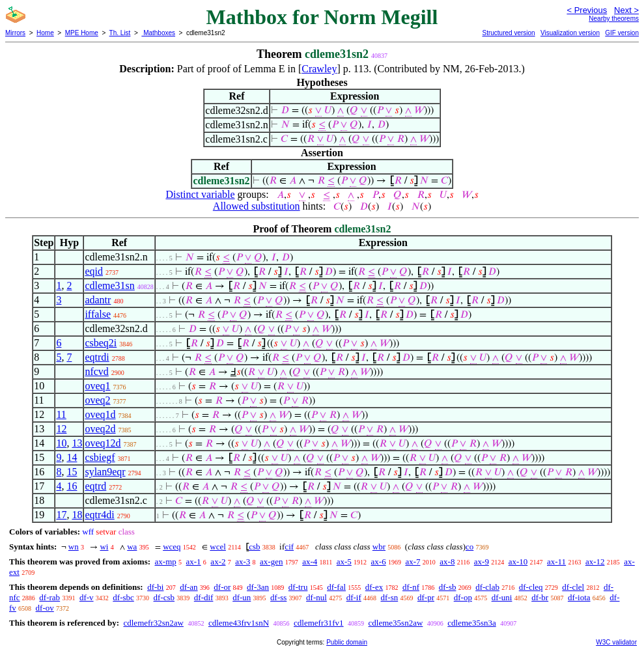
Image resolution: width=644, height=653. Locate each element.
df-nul (316, 597)
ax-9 (482, 562)
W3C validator (616, 642)
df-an (189, 587)
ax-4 (310, 562)
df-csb (164, 597)
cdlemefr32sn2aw (153, 623)
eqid (94, 271)
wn (74, 547)
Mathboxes (158, 33)
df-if (354, 597)
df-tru (298, 587)
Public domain (347, 642)
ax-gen (271, 562)
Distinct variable (200, 194)
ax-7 (413, 562)
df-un (242, 597)
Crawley (319, 69)
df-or (222, 587)
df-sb (448, 587)
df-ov (45, 608)
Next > (626, 10)
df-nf (411, 587)
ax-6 (379, 562)
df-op (463, 597)
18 (77, 515)
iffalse (98, 314)
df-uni (502, 597)
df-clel (573, 587)
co (469, 547)
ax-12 (595, 562)
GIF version (622, 33)
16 (72, 486)
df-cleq (531, 587)
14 (72, 457)
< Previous (587, 10)
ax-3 (243, 562)
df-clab (487, 587)
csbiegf (100, 457)
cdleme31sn (109, 285)
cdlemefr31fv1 (319, 623)
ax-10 (518, 562)
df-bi (155, 587)
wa (132, 547)
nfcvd (96, 371)
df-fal (336, 587)
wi (104, 547)
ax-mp (166, 562)
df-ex (374, 587)
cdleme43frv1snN (239, 623)
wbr (379, 547)
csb (254, 547)
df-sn (390, 597)
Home (45, 33)
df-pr (426, 597)
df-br (540, 597)
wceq (172, 547)
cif (289, 547)
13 (77, 443)
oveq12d (103, 443)
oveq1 (97, 386)
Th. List (120, 33)
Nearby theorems (614, 19)
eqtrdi (97, 357)
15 (72, 472)
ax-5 (344, 562)
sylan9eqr (105, 472)
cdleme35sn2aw (396, 623)
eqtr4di (99, 515)
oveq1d (100, 414)
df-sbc (123, 597)
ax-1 (194, 562)
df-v (87, 597)
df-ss (278, 597)
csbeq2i (101, 343)
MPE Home (82, 33)
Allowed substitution (257, 206)
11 (61, 414)
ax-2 (218, 562)
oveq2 (97, 400)
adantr (98, 300)
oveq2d (100, 429)
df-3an (258, 587)
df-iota (579, 597)
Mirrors (15, 33)
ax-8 (447, 562)
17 (61, 515)
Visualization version (570, 33)
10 (61, 443)
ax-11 (556, 562)
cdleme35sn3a (471, 623)
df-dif (204, 597)
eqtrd (95, 486)
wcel (218, 547)
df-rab (49, 597)
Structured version (508, 33)
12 (61, 429)
